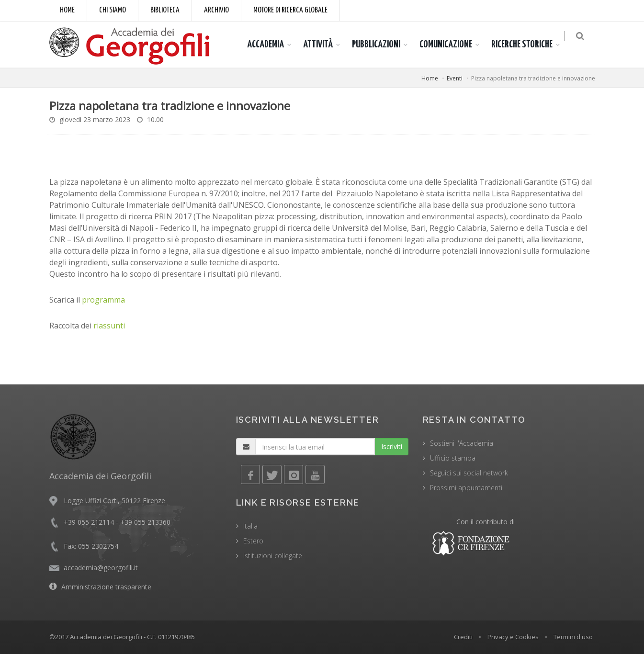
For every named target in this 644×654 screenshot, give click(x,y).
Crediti (463, 637)
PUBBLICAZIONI (382, 45)
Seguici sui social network (469, 473)
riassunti (109, 326)
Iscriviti (392, 446)
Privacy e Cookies (513, 637)
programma (103, 300)
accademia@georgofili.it (101, 568)
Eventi (455, 78)
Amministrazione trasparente (106, 587)
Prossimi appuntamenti (466, 488)
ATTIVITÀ (324, 45)
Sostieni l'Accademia (462, 443)
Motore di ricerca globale (290, 10)
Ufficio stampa (453, 458)
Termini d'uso (573, 637)
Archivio (216, 10)
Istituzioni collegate (273, 556)
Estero (253, 541)
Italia (250, 526)
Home (67, 10)
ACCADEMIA (271, 45)
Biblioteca (165, 10)
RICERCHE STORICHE (528, 45)
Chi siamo (113, 10)
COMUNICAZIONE (452, 45)
